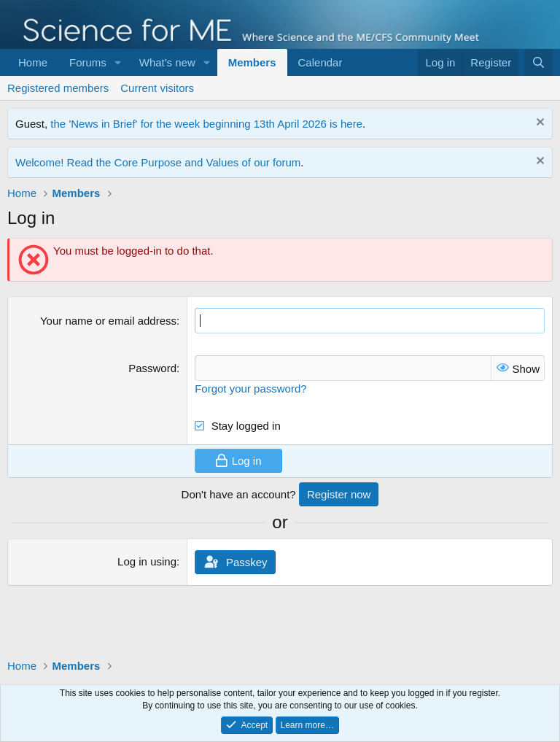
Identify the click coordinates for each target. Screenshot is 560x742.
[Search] (538, 62)
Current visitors (157, 88)
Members (252, 62)
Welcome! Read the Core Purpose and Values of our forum (158, 162)
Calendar (320, 62)
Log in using (147, 561)
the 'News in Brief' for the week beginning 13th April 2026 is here (206, 124)
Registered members (58, 88)
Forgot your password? (250, 389)
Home (33, 62)
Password (152, 368)
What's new (167, 62)
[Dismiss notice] (538, 124)
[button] (118, 62)
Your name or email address (108, 321)
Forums (88, 62)
